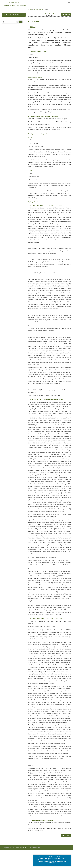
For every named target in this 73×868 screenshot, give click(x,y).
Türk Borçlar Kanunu (38, 9)
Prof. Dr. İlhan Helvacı (22, 865)
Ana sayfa (30, 9)
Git (21, 22)
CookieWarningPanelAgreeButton (52, 864)
